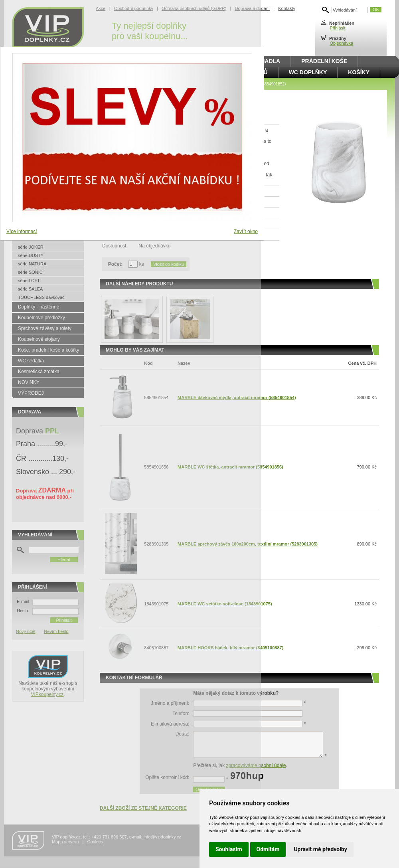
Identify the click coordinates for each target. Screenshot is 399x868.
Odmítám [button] (268, 849)
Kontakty (287, 8)
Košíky (359, 72)
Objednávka (341, 43)
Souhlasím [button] (229, 849)
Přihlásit (337, 28)
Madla (270, 61)
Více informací (22, 231)
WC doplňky (308, 72)
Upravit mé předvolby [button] (320, 849)
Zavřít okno (246, 231)
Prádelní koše (324, 61)
